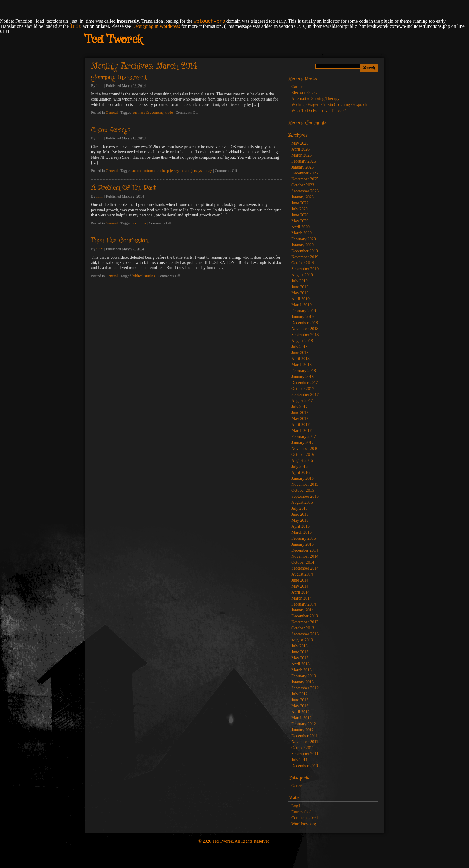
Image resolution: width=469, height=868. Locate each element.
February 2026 (304, 161)
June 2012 (300, 700)
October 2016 (303, 455)
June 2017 (300, 413)
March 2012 (301, 718)
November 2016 (305, 449)
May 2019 (300, 293)
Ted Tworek (114, 40)
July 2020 (300, 209)
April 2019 (300, 299)
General (112, 113)
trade (169, 113)
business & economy (148, 113)
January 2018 (303, 377)
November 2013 (305, 622)
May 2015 (300, 520)
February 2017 (304, 437)
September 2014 (305, 568)
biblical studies (144, 276)
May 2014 (300, 586)
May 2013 (300, 658)
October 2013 (303, 628)
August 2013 (302, 640)
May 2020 (300, 221)
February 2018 (304, 371)
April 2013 (300, 664)
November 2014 (305, 556)
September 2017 (305, 395)
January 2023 (303, 197)
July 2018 (300, 347)
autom (137, 171)
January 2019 (303, 317)
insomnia (139, 223)
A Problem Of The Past (123, 188)
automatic (151, 171)
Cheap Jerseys (111, 130)
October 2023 (303, 185)
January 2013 (303, 682)
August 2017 (302, 401)
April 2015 (300, 526)
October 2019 (303, 263)
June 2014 (300, 580)
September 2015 (305, 496)
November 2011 (305, 742)
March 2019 (301, 305)
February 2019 (304, 311)
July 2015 (300, 508)
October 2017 (303, 389)
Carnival (299, 87)
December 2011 (305, 736)
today (208, 171)
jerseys (197, 171)
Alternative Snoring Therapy (315, 99)
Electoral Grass (304, 93)
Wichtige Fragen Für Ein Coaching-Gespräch (329, 105)
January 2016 (303, 478)
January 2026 (303, 167)
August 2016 (302, 460)
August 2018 (302, 341)
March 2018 (301, 365)
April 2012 (300, 712)
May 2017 (300, 419)
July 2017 (300, 407)
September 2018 (305, 335)
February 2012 (304, 724)
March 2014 (301, 598)
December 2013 (305, 616)
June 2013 (300, 652)
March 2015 (301, 532)
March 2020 (301, 233)
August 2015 (302, 502)
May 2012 (300, 706)
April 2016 (300, 472)
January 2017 (303, 443)
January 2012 (303, 730)
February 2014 (304, 604)
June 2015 (300, 514)
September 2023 (305, 191)
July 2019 (300, 281)
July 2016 (300, 466)
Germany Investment (119, 78)
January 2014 (303, 610)
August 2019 (302, 275)
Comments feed (304, 818)
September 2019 (305, 269)
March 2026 (301, 155)
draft (186, 171)
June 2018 (300, 353)
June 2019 (300, 287)
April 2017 (300, 425)
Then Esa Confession (120, 241)
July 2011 (299, 760)
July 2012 (300, 694)
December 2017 (305, 383)
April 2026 (300, 149)
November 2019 (305, 257)
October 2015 (303, 490)
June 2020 (300, 215)
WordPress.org (304, 824)
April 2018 (300, 359)
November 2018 (305, 329)
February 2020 (304, 239)
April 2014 (300, 592)
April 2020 (300, 227)
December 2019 (305, 251)
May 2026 (300, 143)
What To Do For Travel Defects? (319, 111)
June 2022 (300, 203)
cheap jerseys (170, 171)
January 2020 (303, 245)
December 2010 (305, 766)
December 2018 (305, 323)
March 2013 (301, 670)
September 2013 (305, 634)
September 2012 (305, 688)
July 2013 (300, 646)
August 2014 (302, 574)
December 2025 (305, 173)
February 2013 (304, 676)
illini (100, 86)
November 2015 (305, 484)
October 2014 (303, 562)
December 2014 (305, 550)
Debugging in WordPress (156, 26)
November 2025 (305, 179)
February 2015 (304, 538)
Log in (297, 806)
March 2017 (301, 431)
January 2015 (303, 544)
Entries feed (301, 812)
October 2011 (303, 748)
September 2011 (305, 754)
